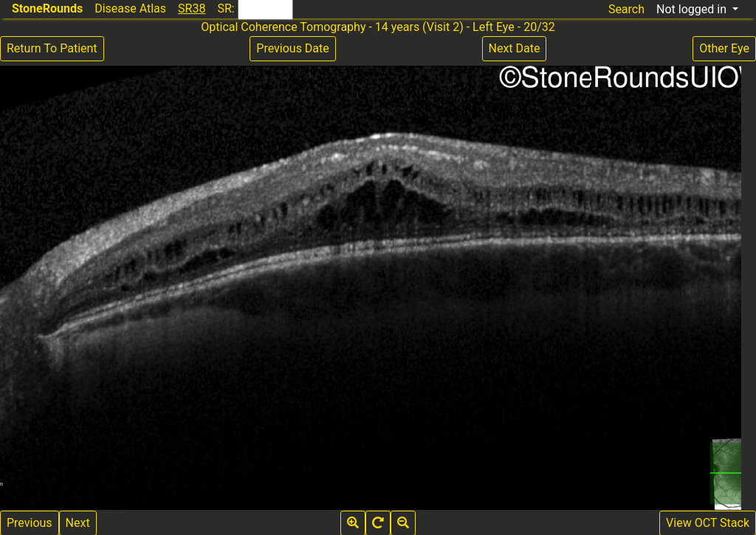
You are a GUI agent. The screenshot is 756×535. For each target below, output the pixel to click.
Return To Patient (52, 48)
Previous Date (292, 48)
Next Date (515, 48)
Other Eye (724, 48)
